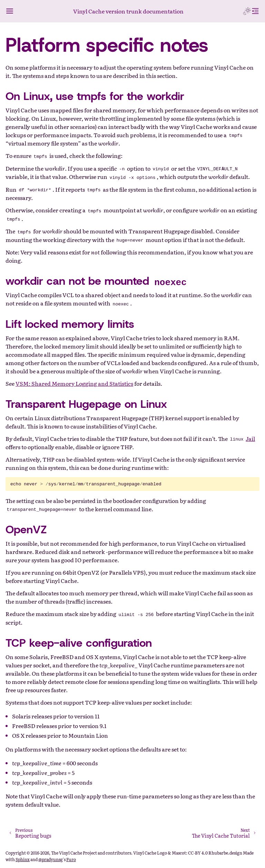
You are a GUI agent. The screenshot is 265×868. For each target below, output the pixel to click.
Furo (71, 859)
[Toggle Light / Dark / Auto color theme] (247, 11)
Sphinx (23, 859)
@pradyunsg (51, 859)
